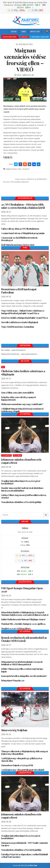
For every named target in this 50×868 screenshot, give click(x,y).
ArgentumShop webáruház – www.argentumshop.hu (19, 354)
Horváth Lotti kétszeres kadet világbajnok (20, 322)
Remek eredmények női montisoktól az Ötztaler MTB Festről (24, 639)
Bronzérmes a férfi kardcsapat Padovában (19, 291)
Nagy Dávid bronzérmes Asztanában (18, 327)
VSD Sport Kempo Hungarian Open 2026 (22, 590)
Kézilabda (17, 455)
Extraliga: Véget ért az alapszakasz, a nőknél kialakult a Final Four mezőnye (24, 856)
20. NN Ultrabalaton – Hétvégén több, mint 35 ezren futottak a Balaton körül (23, 206)
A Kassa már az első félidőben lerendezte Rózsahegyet (19, 239)
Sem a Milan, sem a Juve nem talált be (18, 393)
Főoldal (14, 32)
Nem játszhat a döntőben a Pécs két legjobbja (21, 502)
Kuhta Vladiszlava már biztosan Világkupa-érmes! (23, 619)
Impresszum (35, 32)
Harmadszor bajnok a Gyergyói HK (17, 765)
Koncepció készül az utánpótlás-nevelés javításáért (24, 676)
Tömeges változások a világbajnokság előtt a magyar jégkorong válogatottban (25, 753)
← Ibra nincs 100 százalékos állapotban (15, 182)
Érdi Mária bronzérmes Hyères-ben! (18, 245)
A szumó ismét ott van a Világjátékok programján (23, 233)
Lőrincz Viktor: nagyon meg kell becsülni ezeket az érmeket (24, 496)
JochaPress (6, 455)
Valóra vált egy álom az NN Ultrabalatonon (20, 229)
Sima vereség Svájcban (14, 730)
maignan (14, 169)
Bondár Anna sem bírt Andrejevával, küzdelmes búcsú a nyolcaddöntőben (22, 489)
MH (3, 367)
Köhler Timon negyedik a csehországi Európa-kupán (22, 670)
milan (20, 169)
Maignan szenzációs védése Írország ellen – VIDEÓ (25, 60)
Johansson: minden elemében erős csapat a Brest (21, 461)
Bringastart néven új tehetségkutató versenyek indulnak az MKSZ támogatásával (22, 663)
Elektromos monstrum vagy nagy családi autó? (22, 404)
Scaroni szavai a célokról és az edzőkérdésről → (32, 179)
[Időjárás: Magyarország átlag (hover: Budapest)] (25, 10)
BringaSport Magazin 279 (13, 680)
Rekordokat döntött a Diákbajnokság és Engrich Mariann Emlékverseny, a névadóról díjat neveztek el (25, 614)
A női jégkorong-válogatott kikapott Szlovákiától (23, 770)
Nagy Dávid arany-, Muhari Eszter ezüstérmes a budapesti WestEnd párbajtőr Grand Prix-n (23, 312)
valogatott (26, 169)
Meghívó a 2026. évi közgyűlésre (16, 628)
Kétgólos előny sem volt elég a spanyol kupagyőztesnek (18, 398)
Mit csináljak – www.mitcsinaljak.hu (13, 350)
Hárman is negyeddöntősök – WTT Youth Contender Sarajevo (25, 844)
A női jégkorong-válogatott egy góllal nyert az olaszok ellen (22, 760)
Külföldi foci (26, 44)
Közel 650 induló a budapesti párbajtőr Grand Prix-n (25, 318)
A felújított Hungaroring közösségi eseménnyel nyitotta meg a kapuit (22, 410)
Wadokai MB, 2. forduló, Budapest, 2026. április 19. (23, 624)
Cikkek (24, 32)
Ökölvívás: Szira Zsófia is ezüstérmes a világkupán (23, 373)
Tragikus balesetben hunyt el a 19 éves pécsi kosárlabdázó (21, 482)
